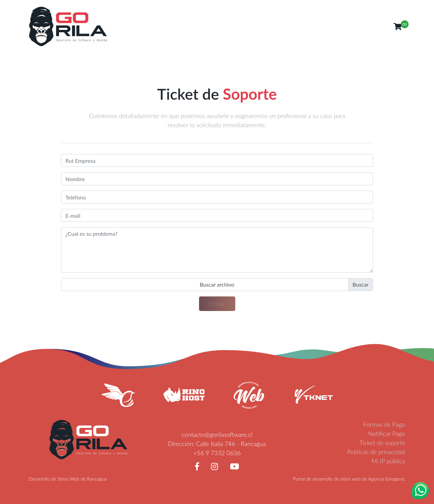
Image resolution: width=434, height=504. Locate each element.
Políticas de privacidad (376, 452)
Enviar (217, 304)
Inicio (238, 26)
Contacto (347, 26)
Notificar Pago (387, 433)
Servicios (291, 26)
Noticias (319, 26)
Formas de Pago (384, 424)
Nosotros (263, 26)
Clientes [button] (376, 26)
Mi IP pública (389, 461)
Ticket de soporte (382, 443)
